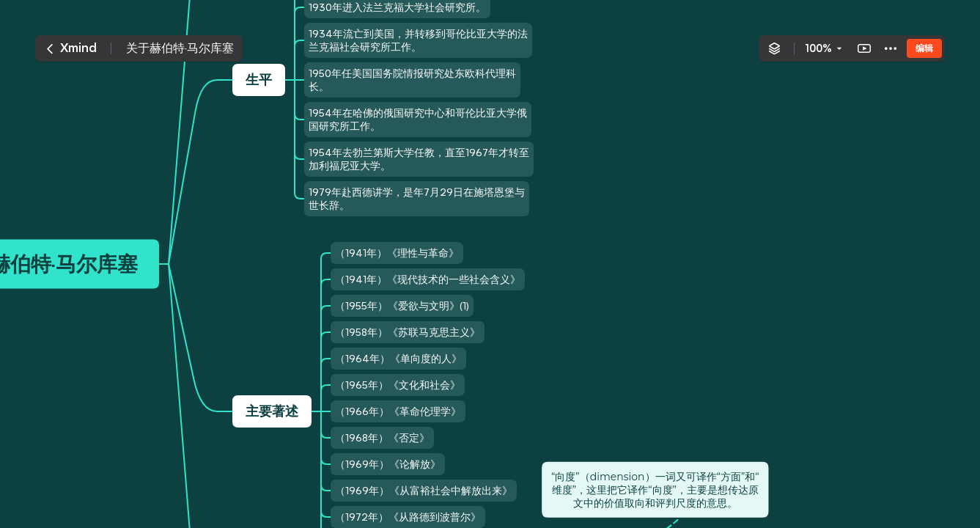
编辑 (924, 48)
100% (818, 48)
